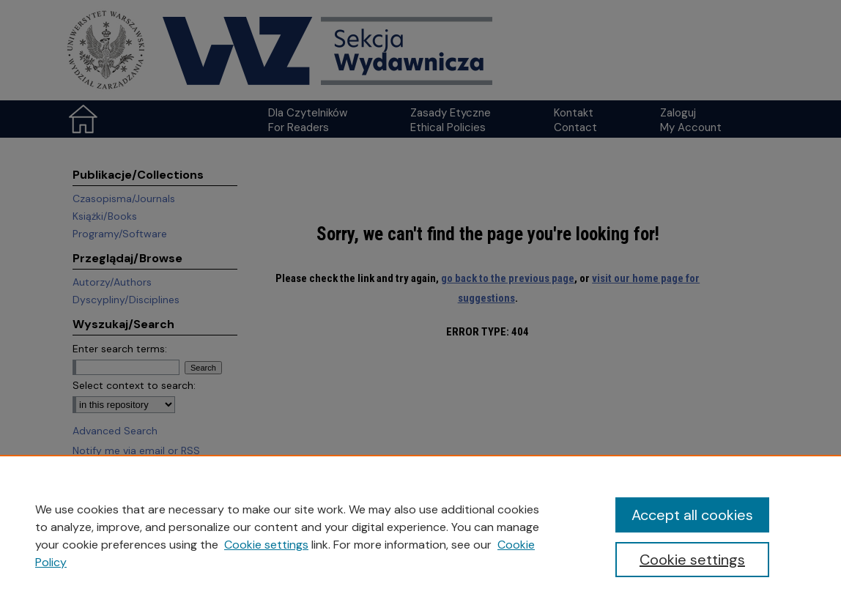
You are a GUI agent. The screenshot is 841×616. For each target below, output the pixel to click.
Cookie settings (266, 545)
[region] (420, 535)
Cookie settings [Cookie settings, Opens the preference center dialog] (692, 560)
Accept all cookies (692, 515)
